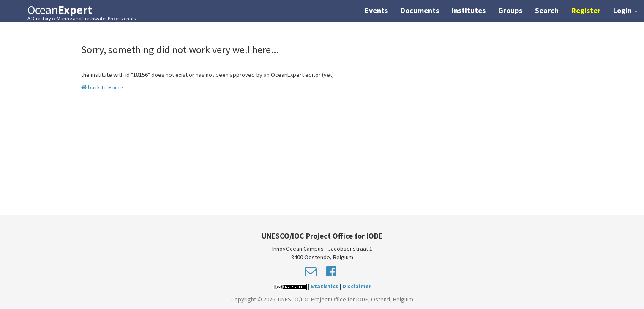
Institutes (469, 10)
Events (376, 10)
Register (586, 10)
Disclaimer (357, 286)
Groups (510, 10)
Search (547, 10)
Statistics (325, 286)
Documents (420, 10)
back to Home (102, 87)
